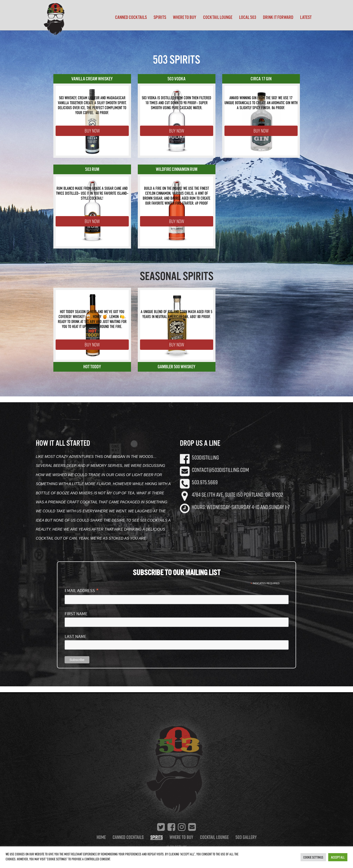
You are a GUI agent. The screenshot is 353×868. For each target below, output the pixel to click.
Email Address (82, 590)
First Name (76, 614)
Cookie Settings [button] (313, 857)
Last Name (76, 636)
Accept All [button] (338, 857)
